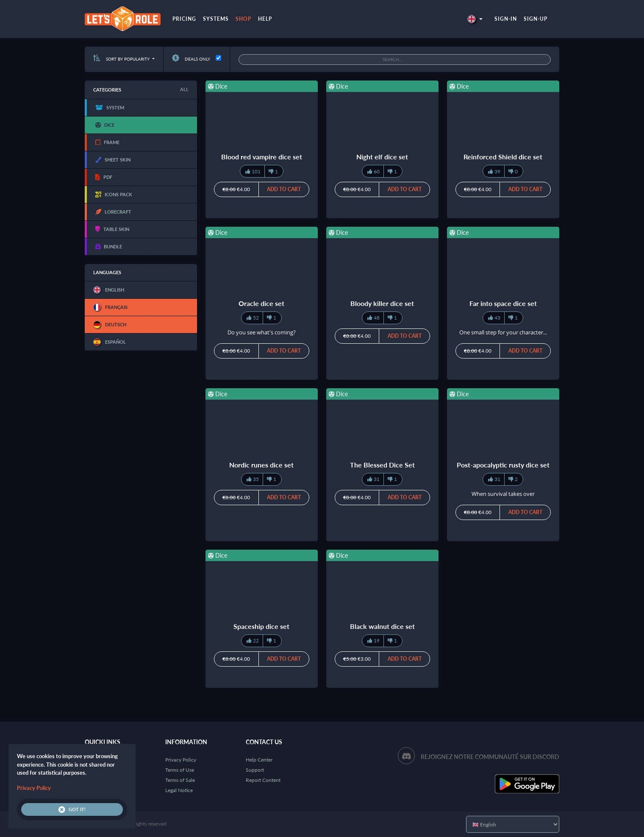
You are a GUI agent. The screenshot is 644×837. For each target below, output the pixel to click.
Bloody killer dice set (382, 303)
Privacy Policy (181, 760)
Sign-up (536, 19)
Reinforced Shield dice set (503, 157)
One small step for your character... (503, 332)
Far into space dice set (503, 303)
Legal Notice (179, 790)
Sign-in (506, 19)
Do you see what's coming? (262, 332)
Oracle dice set (261, 303)
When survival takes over (503, 494)
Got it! (72, 809)
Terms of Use (180, 770)
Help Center (259, 760)
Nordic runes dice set (261, 465)
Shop (243, 19)
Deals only (191, 59)
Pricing (184, 19)
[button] (475, 19)
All (184, 89)
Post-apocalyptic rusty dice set (503, 465)
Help (265, 19)
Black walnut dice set (382, 626)
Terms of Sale (180, 780)
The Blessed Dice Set (382, 465)
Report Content (263, 780)
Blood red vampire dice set (262, 157)
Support (255, 770)
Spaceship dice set (261, 626)
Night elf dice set (382, 157)
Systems (216, 19)
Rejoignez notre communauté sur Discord (490, 757)
